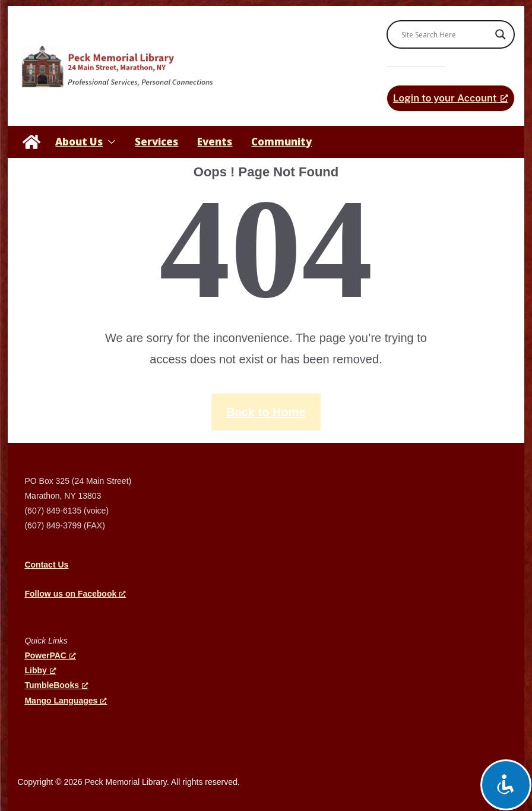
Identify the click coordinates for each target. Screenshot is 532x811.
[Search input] (445, 34)
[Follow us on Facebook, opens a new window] (75, 594)
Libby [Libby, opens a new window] (40, 670)
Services (156, 142)
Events (215, 142)
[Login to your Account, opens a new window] (451, 98)
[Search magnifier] (501, 34)
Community (281, 142)
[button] (109, 142)
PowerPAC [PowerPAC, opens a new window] (50, 655)
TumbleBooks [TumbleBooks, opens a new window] (56, 685)
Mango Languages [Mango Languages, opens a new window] (66, 701)
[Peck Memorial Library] (31, 142)
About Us (79, 142)
